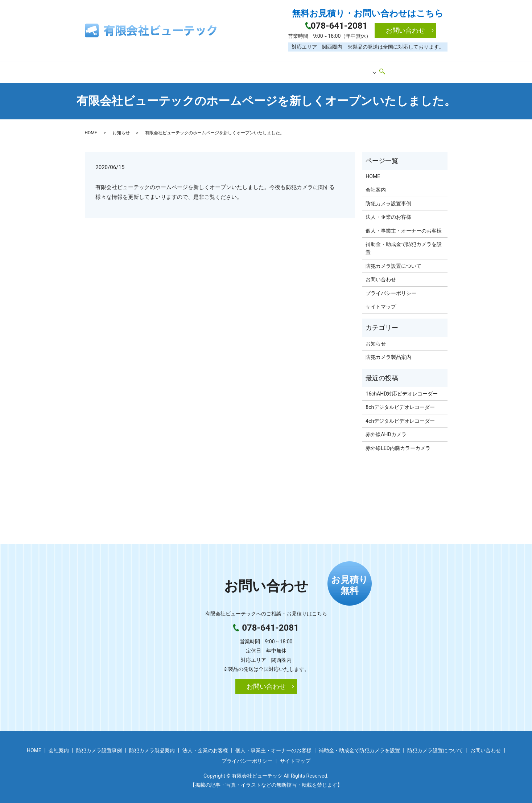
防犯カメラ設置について (393, 263)
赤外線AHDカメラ (386, 431)
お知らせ (121, 130)
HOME (144, 70)
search (390, 70)
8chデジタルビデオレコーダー (400, 405)
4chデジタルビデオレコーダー (400, 418)
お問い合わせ (405, 30)
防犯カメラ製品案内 (280, 70)
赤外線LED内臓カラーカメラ (398, 445)
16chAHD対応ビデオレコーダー (402, 391)
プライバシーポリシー (391, 290)
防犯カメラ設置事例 (220, 70)
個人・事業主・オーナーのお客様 (404, 228)
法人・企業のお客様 (388, 214)
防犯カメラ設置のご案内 (343, 70)
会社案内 (174, 70)
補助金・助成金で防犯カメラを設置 (404, 245)
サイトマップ (381, 304)
